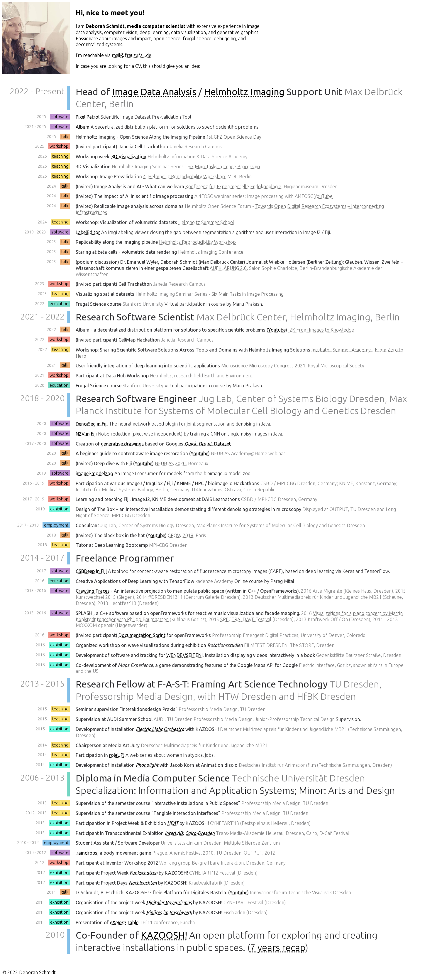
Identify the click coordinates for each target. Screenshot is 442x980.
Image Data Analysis (154, 92)
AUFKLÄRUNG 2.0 (228, 268)
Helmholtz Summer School (206, 222)
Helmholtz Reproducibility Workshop (197, 242)
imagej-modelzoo (94, 473)
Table (124, 922)
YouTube (324, 196)
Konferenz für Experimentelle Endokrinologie (233, 186)
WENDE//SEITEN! (184, 655)
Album (83, 127)
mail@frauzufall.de (132, 55)
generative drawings (122, 444)
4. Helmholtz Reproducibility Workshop (184, 176)
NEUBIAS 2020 (170, 463)
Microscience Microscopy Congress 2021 (263, 366)
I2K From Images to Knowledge (321, 330)
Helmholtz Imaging (244, 92)
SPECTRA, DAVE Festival (246, 619)
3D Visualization (129, 157)
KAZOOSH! (164, 935)
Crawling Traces (93, 591)
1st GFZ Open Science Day (234, 137)
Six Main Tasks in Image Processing (224, 167)
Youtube (277, 330)
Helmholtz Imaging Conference (211, 252)
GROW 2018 (181, 535)
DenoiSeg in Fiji (92, 424)
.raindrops (87, 853)
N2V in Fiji (86, 434)
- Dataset (208, 444)
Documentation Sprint (142, 635)
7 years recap (278, 947)
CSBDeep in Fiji (91, 571)
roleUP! (117, 755)
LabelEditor (88, 232)
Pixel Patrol (88, 117)
